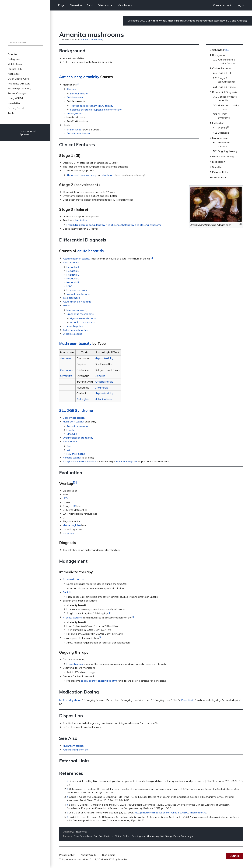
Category (68, 832)
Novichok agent (76, 454)
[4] (110, 612)
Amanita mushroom (92, 39)
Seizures (100, 376)
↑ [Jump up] (68, 781)
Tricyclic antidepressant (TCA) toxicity (92, 106)
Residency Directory (19, 84)
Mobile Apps (15, 64)
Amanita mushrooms (82, 322)
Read (90, 5)
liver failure (81, 220)
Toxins (66, 305)
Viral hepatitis (71, 262)
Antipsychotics (75, 113)
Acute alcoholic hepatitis (77, 302)
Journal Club (15, 69)
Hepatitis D (73, 279)
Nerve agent (70, 442)
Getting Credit (16, 108)
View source (105, 5)
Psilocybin (83, 399)
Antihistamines (75, 97)
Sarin (69, 446)
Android (242, 21)
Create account (222, 5)
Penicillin (68, 592)
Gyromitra (66, 376)
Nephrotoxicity (104, 393)
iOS (229, 21)
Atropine (71, 89)
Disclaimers (109, 855)
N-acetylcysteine (72, 618)
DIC (74, 506)
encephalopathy (107, 681)
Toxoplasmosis (72, 298)
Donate (235, 856)
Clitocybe (72, 434)
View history (125, 5)
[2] (152, 258)
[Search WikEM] (25, 42)
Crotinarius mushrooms (80, 314)
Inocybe (71, 430)
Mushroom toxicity (77, 310)
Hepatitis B (73, 271)
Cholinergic (101, 387)
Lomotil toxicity (79, 94)
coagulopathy (97, 225)
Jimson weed (74, 130)
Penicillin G (188, 700)
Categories (14, 59)
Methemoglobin (72, 525)
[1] (78, 84)
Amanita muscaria (77, 426)
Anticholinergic (104, 382)
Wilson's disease (73, 334)
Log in (240, 5)
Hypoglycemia (75, 664)
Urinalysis (68, 533)
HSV (69, 286)
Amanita (66, 358)
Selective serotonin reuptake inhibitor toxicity (96, 110)
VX (68, 450)
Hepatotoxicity (104, 358)
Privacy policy (67, 855)
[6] (100, 637)
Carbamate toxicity (74, 418)
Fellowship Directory (19, 88)
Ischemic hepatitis (73, 326)
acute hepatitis (90, 251)
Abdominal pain (76, 175)
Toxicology (82, 832)
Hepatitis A (73, 267)
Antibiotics (14, 74)
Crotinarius (67, 370)
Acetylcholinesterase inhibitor (80, 461)
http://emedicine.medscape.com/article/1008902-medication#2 (170, 813)
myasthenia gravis (127, 461)
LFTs (65, 498)
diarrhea (107, 175)
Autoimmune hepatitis (76, 330)
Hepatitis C (73, 275)
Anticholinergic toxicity (79, 77)
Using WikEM (15, 98)
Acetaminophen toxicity (76, 259)
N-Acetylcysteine (70, 700)
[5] (133, 617)
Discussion (76, 5)
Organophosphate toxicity (78, 438)
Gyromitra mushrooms (83, 318)
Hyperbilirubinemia (77, 225)
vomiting (91, 175)
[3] (75, 482)
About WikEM (88, 855)
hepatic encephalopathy (120, 225)
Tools (11, 113)
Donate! (13, 54)
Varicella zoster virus (78, 294)
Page (61, 5)
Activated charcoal (74, 579)
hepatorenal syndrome (148, 225)
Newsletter (14, 103)
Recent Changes (17, 93)
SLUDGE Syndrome (76, 410)
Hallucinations (103, 399)
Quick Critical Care (18, 79)
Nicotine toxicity (72, 458)
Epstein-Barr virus (77, 290)
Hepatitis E (73, 282)
